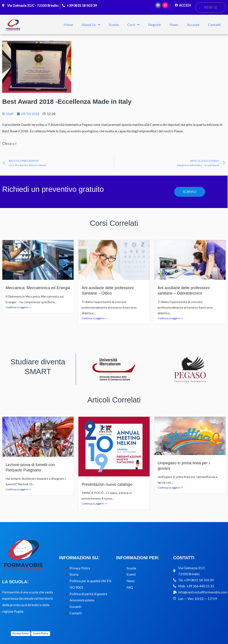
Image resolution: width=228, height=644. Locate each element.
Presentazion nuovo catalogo (108, 485)
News (174, 25)
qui (14, 143)
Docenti (75, 607)
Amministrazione (82, 600)
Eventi (131, 574)
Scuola (114, 25)
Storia (74, 574)
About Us (91, 25)
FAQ (130, 587)
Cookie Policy (41, 634)
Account (193, 25)
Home (68, 25)
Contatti (214, 25)
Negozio (155, 25)
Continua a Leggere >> (18, 313)
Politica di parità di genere (89, 594)
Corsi (133, 25)
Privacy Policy (80, 568)
